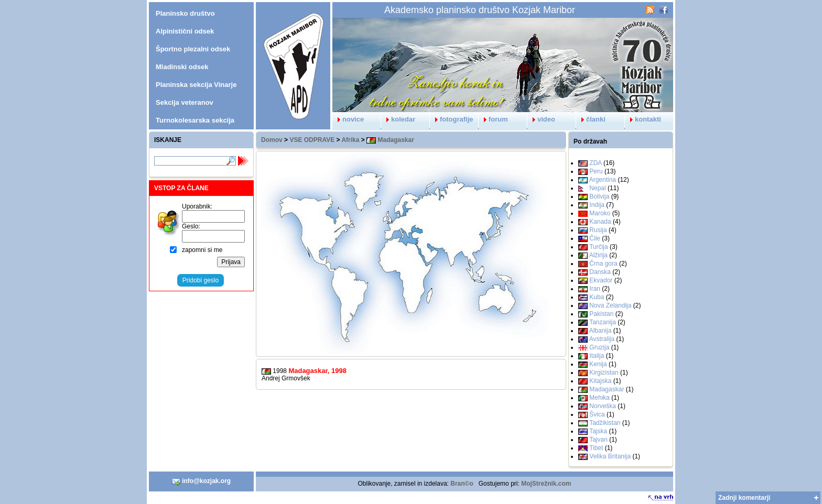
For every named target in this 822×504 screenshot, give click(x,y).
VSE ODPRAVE (312, 140)
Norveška (603, 406)
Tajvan (598, 440)
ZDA (595, 163)
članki (591, 119)
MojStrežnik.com (546, 484)
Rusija (598, 230)
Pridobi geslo (201, 280)
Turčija (599, 247)
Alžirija (598, 255)
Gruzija (599, 347)
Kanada (600, 222)
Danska (600, 272)
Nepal (597, 188)
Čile (595, 238)
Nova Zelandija (610, 305)
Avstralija (602, 339)
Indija (597, 205)
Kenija (598, 364)
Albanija (601, 331)
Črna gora (603, 264)
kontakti (643, 119)
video (541, 119)
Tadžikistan (605, 423)
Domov (272, 140)
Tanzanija (603, 322)
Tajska (598, 431)
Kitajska (600, 381)
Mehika (599, 398)
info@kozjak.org (201, 481)
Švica (597, 414)
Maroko (600, 213)
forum (493, 119)
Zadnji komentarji (744, 498)
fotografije (452, 119)
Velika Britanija (610, 456)
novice (348, 119)
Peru (596, 171)
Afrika (350, 140)
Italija (597, 356)
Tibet (596, 448)
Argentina (603, 180)
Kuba (597, 297)
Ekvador (601, 280)
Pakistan (601, 314)
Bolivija (599, 196)
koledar (398, 119)
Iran (595, 289)
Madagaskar (390, 140)
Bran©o (462, 484)
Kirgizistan (604, 372)
